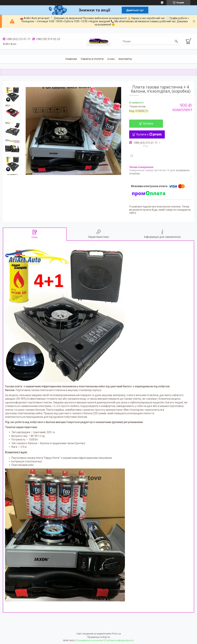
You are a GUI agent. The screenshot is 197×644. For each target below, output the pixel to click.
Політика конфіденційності (120, 640)
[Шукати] (176, 41)
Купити (148, 124)
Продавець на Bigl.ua (99, 637)
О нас (111, 59)
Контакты (125, 59)
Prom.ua (116, 634)
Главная (71, 59)
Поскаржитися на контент (90, 640)
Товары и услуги (92, 59)
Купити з (149, 134)
